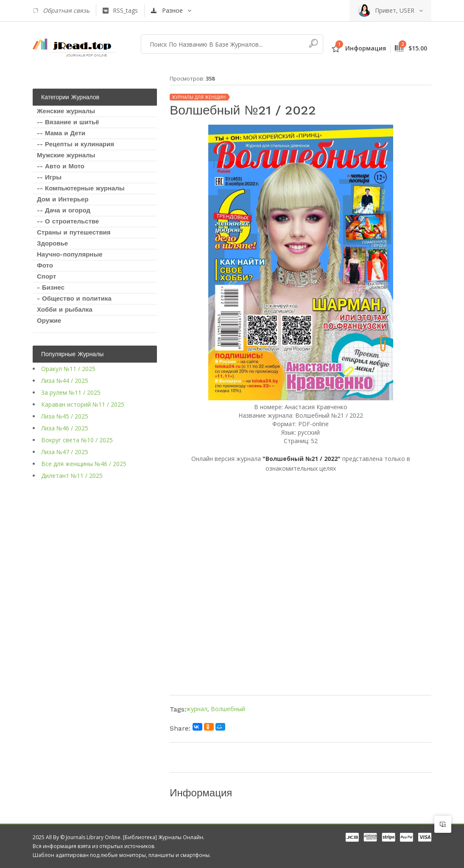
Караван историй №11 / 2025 (83, 404)
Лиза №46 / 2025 (65, 428)
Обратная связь (61, 11)
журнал (197, 709)
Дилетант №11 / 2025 (72, 476)
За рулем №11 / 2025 (71, 392)
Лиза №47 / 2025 (65, 452)
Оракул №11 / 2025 (68, 369)
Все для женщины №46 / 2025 (84, 464)
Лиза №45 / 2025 (65, 416)
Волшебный (228, 709)
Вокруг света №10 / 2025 (77, 440)
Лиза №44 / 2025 (65, 381)
